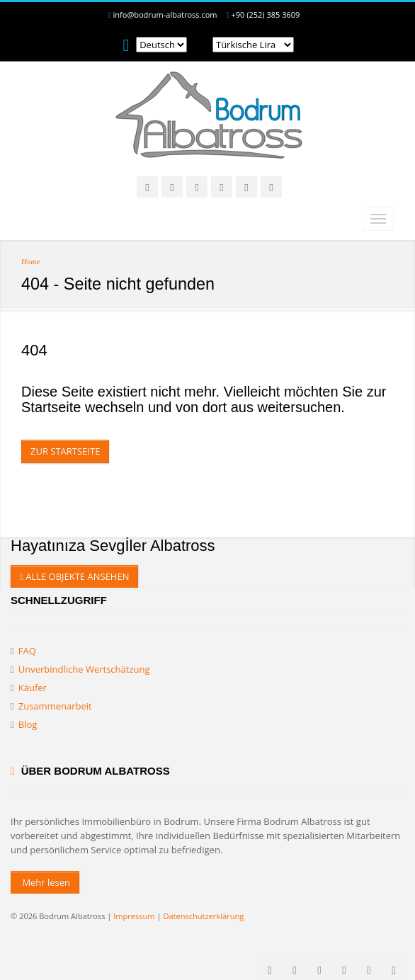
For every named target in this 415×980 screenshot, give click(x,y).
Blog (28, 724)
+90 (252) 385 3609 (266, 15)
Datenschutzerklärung (203, 916)
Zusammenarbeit (55, 706)
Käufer (33, 688)
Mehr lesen (45, 882)
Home (30, 261)
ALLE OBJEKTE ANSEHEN (74, 576)
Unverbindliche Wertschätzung (84, 669)
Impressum (134, 916)
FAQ (27, 651)
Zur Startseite (65, 451)
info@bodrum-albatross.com (165, 15)
